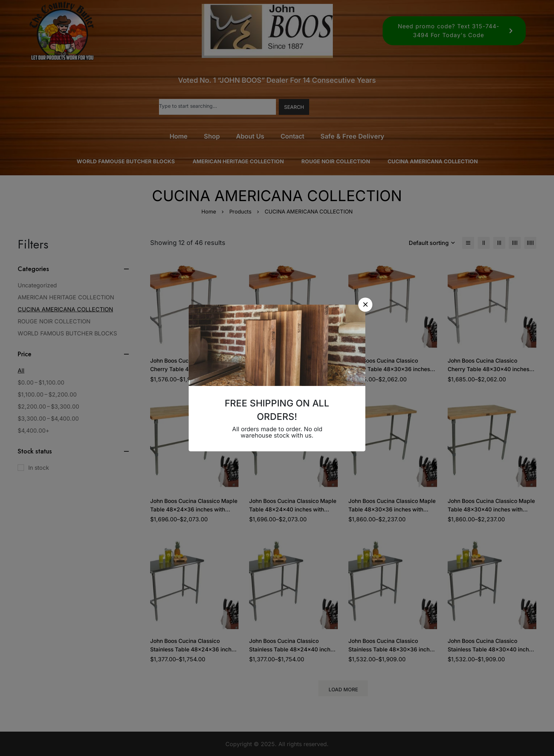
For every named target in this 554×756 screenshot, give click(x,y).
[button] (365, 305)
